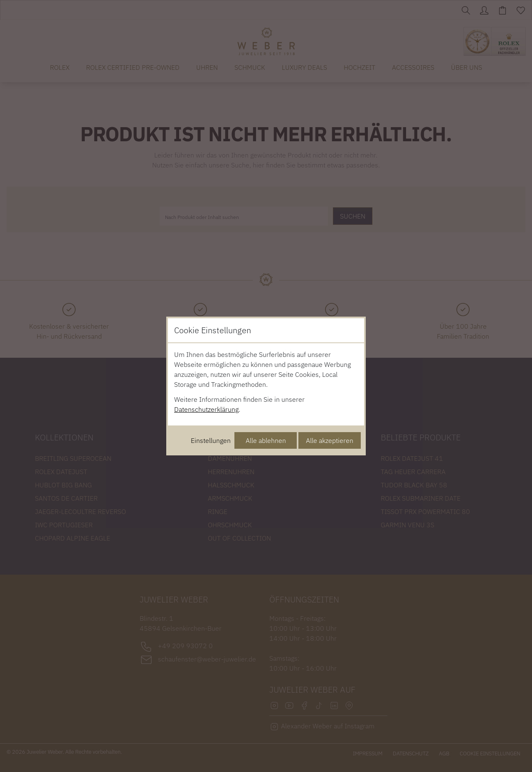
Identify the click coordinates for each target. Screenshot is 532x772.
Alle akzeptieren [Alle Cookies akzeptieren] (330, 440)
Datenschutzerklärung (206, 409)
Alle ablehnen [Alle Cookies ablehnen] (266, 440)
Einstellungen (211, 440)
